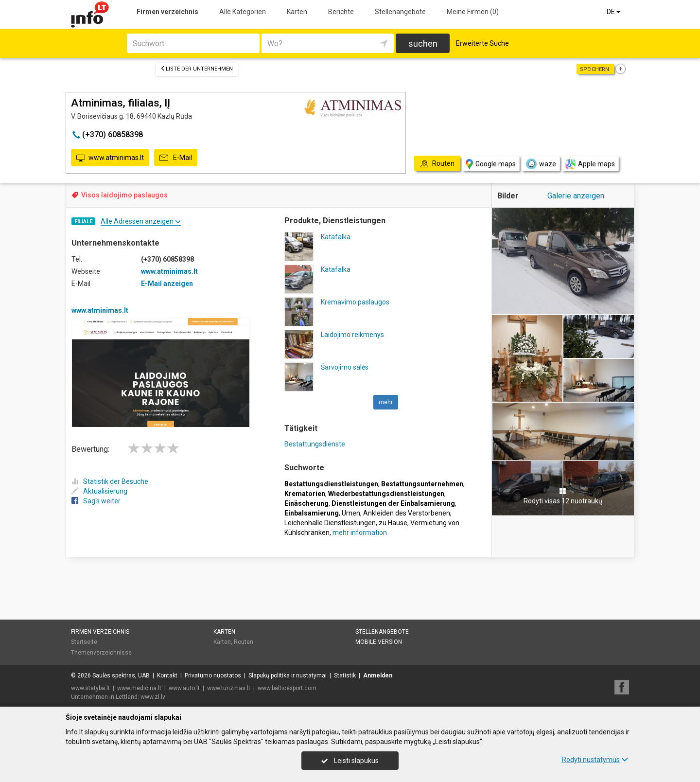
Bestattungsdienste (315, 444)
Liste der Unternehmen (197, 69)
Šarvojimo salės (345, 367)
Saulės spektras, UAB (121, 675)
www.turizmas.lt (229, 688)
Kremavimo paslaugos (355, 302)
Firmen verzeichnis (167, 12)
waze (541, 164)
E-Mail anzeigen (167, 284)
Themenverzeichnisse (101, 653)
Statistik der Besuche (110, 481)
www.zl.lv (153, 697)
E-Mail (176, 158)
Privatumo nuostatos (213, 675)
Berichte (341, 12)
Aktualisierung (99, 491)
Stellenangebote (400, 12)
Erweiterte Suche (482, 43)
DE (614, 12)
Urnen (351, 513)
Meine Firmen (473, 12)
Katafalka (336, 237)
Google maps (491, 164)
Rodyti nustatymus (595, 760)
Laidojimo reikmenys (352, 335)
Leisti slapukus (350, 761)
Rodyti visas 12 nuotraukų (563, 496)
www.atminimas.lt (110, 158)
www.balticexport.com (287, 688)
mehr (386, 402)
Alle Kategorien (243, 12)
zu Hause (393, 523)
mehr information (360, 533)
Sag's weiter (96, 501)
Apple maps (590, 164)
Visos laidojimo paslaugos (124, 195)
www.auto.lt (184, 688)
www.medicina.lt (139, 688)
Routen (244, 642)
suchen (423, 44)
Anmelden (378, 675)
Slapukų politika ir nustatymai (288, 675)
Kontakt (167, 675)
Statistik (345, 675)
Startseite (84, 642)
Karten (297, 12)
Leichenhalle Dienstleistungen (330, 523)
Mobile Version (379, 642)
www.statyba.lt (90, 688)
